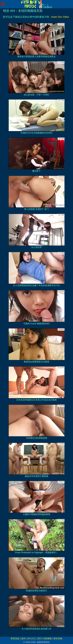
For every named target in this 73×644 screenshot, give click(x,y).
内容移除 (48, 639)
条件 (23, 639)
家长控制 (58, 639)
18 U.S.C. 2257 (34, 639)
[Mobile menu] (3, 4)
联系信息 (15, 639)
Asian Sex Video (60, 17)
